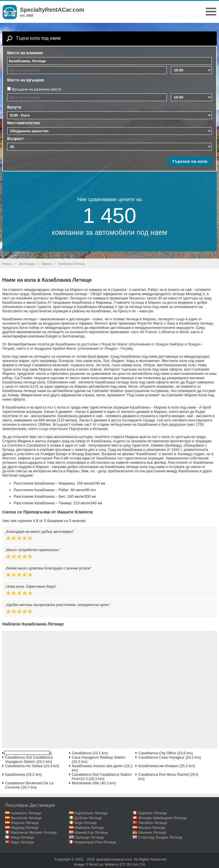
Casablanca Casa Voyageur (161, 757)
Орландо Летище (89, 837)
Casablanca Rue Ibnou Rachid (163, 774)
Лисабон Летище (153, 823)
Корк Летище (86, 823)
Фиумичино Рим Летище (95, 842)
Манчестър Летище (91, 832)
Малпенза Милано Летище (34, 832)
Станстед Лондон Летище (160, 837)
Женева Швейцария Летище (163, 818)
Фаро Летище (23, 842)
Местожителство (24, 123)
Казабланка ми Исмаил (158, 766)
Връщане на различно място (37, 89)
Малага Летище (152, 828)
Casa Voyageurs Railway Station (99, 757)
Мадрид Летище (25, 828)
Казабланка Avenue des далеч (98, 766)
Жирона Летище (25, 823)
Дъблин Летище (88, 818)
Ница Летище (22, 837)
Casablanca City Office (157, 753)
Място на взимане (25, 53)
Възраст (15, 139)
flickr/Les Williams (104, 864)
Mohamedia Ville (86, 783)
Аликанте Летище (26, 813)
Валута (14, 107)
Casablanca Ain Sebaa (24, 766)
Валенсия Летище (26, 818)
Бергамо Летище (153, 813)
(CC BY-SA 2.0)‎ (132, 864)
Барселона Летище (91, 813)
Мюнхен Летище (152, 832)
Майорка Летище (89, 828)
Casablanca (82, 753)
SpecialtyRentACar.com (52, 10)
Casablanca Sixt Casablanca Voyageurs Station (29, 759)
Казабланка (15, 774)
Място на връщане (26, 80)
